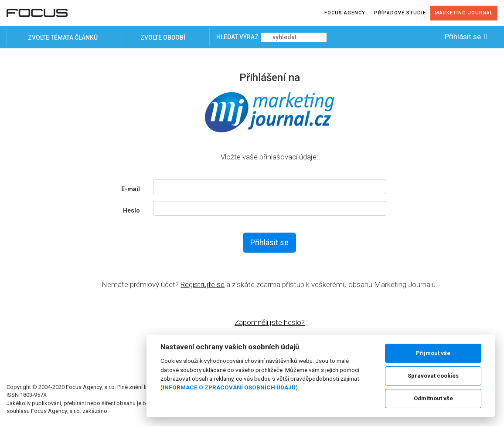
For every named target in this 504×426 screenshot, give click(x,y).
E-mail (131, 189)
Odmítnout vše (433, 398)
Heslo (131, 210)
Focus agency (345, 13)
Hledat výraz (238, 37)
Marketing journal (464, 13)
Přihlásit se (467, 37)
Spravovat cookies (433, 376)
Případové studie (400, 13)
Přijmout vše (433, 353)
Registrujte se (203, 284)
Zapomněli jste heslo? (270, 322)
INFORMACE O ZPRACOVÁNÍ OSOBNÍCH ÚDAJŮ (229, 387)
